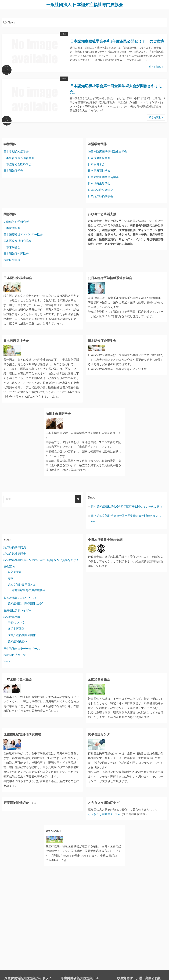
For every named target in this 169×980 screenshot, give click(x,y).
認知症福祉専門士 (15, 554)
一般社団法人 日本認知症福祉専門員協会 (85, 5)
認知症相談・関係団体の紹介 (26, 603)
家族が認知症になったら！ (20, 598)
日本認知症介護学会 (100, 190)
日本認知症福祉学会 (100, 196)
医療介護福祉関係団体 (22, 635)
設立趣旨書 (15, 572)
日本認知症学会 (13, 171)
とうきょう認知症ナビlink (104, 814)
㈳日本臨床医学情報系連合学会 (107, 152)
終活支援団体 (16, 629)
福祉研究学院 (12, 260)
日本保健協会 (12, 228)
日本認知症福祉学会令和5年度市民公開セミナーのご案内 (117, 41)
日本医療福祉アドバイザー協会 (23, 235)
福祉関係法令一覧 (15, 655)
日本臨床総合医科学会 (17, 164)
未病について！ (17, 622)
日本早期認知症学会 (16, 152)
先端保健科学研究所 (16, 222)
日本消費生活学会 (99, 183)
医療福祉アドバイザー (17, 610)
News (64, 34)
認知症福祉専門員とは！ (23, 585)
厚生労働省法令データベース (22, 649)
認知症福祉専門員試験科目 (29, 590)
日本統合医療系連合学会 (19, 158)
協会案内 (9, 567)
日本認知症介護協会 (16, 254)
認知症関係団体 (17, 641)
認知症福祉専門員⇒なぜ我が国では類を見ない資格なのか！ (41, 560)
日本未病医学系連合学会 (103, 177)
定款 (10, 578)
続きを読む (156, 67)
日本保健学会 (96, 164)
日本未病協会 (12, 247)
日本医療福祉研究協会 (17, 241)
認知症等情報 (12, 617)
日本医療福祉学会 (99, 171)
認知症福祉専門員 (15, 547)
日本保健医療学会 (99, 158)
